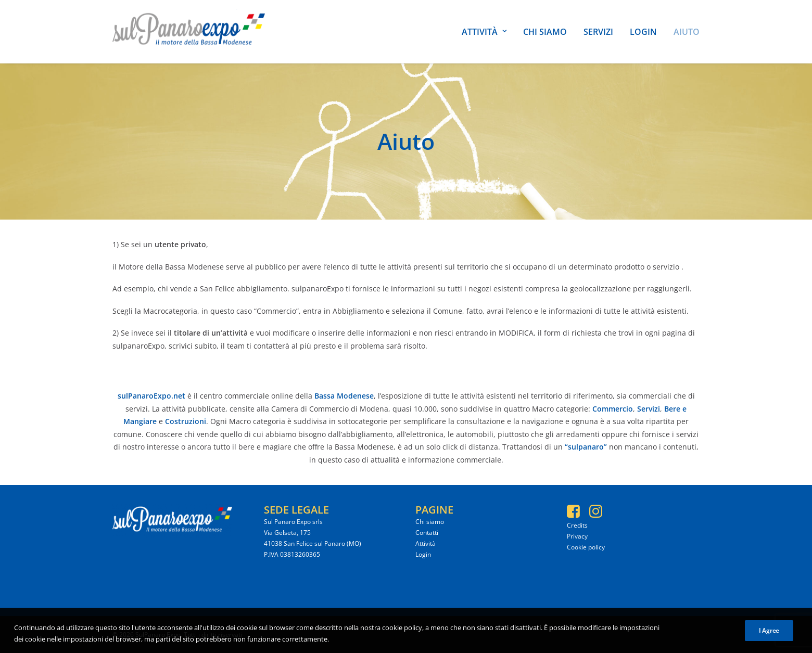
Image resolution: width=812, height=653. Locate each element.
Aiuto (687, 32)
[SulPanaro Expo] (189, 31)
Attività (484, 32)
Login (643, 32)
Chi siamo (545, 32)
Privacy (577, 536)
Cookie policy (586, 547)
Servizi (598, 32)
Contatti (427, 533)
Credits (577, 525)
